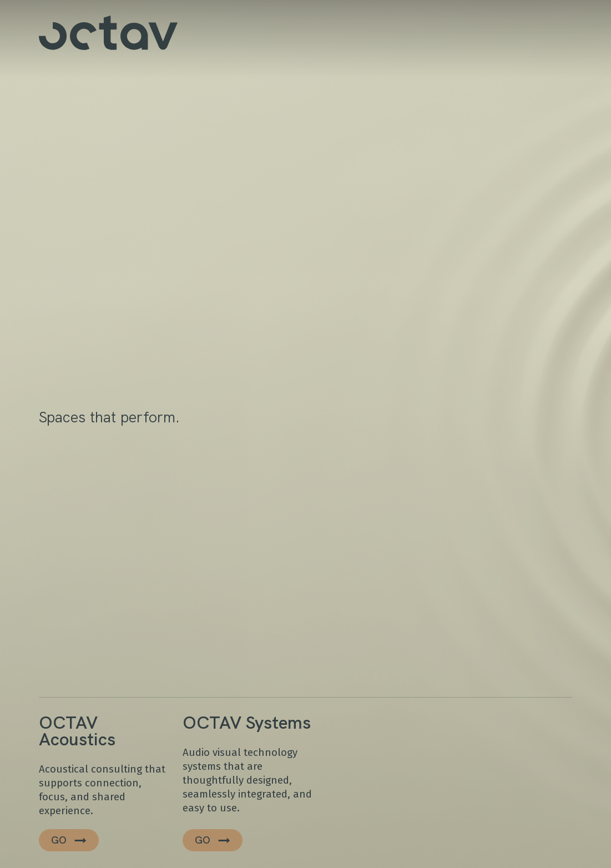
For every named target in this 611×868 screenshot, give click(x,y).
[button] (69, 840)
